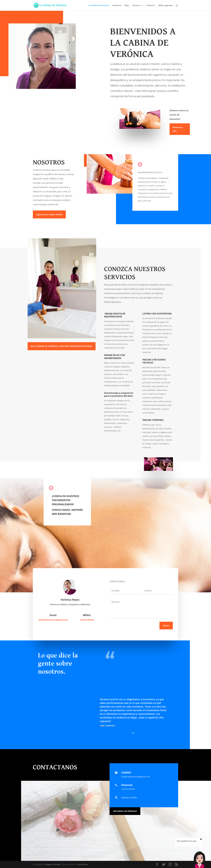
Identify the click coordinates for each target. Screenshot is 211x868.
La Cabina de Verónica (99, 6)
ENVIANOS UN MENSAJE (125, 811)
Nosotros (117, 6)
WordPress (83, 864)
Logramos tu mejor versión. (49, 214)
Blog (127, 6)
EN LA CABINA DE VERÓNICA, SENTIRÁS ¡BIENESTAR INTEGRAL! (62, 346)
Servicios (136, 6)
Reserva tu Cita (178, 129)
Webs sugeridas (166, 6)
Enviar (166, 626)
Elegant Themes (53, 864)
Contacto (151, 6)
